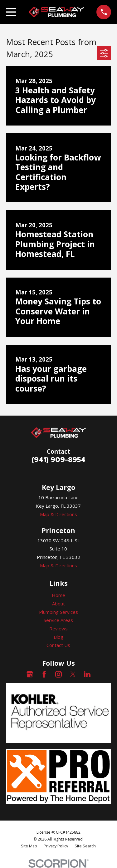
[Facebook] (44, 674)
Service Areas (58, 620)
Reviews (58, 629)
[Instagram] (58, 674)
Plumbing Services (58, 612)
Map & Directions (58, 514)
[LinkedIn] (87, 674)
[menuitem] (29, 846)
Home (58, 595)
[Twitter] (73, 674)
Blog (58, 637)
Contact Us (58, 645)
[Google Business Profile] (30, 674)
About (58, 604)
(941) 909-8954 (58, 460)
